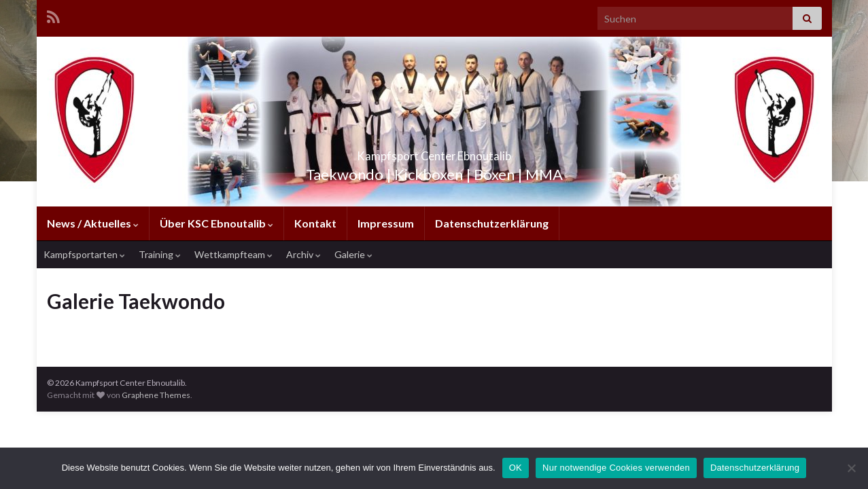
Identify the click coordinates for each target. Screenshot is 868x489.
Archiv (303, 254)
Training (160, 254)
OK (516, 468)
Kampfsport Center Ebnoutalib (434, 152)
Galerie (353, 254)
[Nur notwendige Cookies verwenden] (851, 468)
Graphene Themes (156, 395)
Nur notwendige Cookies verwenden (616, 468)
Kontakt (315, 223)
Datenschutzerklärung (492, 223)
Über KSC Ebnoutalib (216, 223)
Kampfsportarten (84, 254)
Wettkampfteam (233, 254)
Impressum (386, 223)
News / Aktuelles (93, 223)
